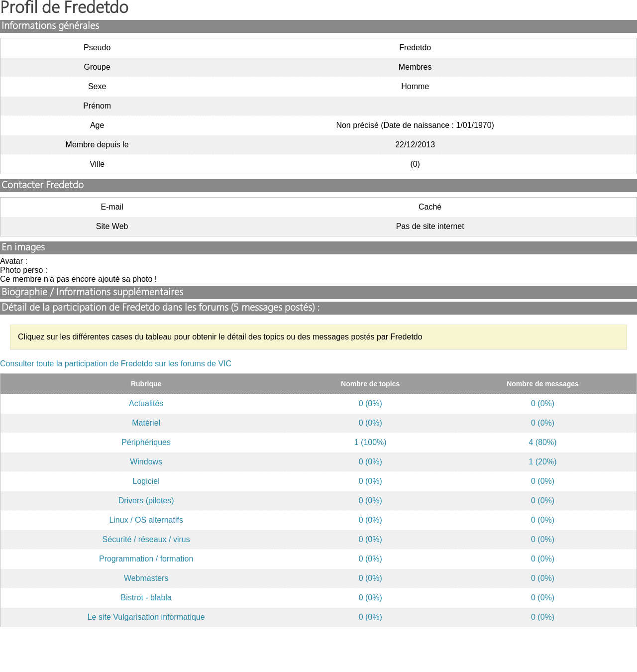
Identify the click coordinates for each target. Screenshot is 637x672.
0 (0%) (371, 403)
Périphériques (146, 442)
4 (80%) (543, 442)
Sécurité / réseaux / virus (146, 539)
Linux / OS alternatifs (146, 520)
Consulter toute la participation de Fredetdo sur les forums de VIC (116, 364)
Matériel (146, 423)
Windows (146, 462)
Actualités (146, 403)
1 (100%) (371, 442)
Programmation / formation (146, 559)
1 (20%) (543, 462)
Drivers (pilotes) (146, 501)
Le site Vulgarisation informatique (146, 617)
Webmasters (146, 578)
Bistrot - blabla (146, 598)
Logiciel (146, 481)
